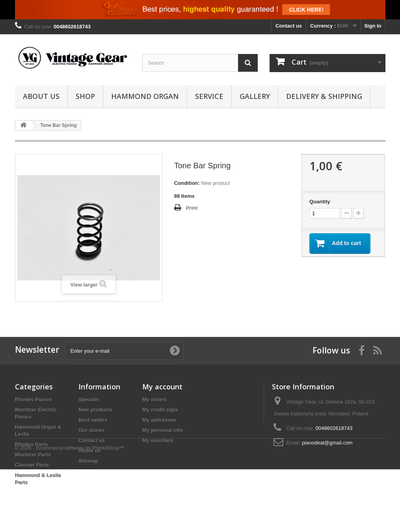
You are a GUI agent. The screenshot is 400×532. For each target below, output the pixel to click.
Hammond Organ (145, 96)
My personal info (163, 430)
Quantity (320, 202)
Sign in (373, 26)
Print (192, 208)
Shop (85, 96)
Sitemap (88, 461)
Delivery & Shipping (324, 96)
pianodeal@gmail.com (327, 443)
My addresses (159, 420)
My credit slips (160, 410)
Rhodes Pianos (33, 399)
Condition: (187, 183)
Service (209, 96)
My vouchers (158, 440)
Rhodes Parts (32, 444)
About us (41, 96)
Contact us (289, 26)
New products (95, 410)
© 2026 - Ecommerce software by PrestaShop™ (70, 511)
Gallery (255, 96)
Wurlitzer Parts (33, 455)
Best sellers (93, 420)
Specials (89, 399)
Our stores (91, 430)
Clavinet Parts (32, 465)
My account (162, 387)
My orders (154, 399)
